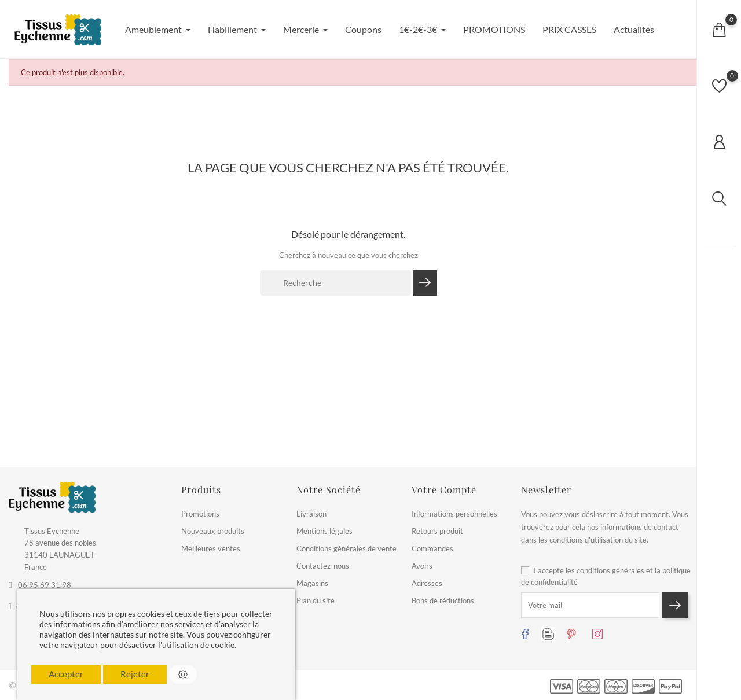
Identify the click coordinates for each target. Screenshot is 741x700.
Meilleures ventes (211, 548)
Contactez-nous (323, 566)
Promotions (200, 514)
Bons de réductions (443, 600)
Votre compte (444, 490)
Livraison (311, 514)
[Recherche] (335, 283)
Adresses (427, 583)
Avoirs (422, 566)
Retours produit (437, 531)
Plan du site (316, 600)
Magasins (312, 583)
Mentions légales (324, 531)
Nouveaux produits (213, 531)
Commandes (432, 548)
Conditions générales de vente (346, 548)
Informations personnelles (454, 514)
